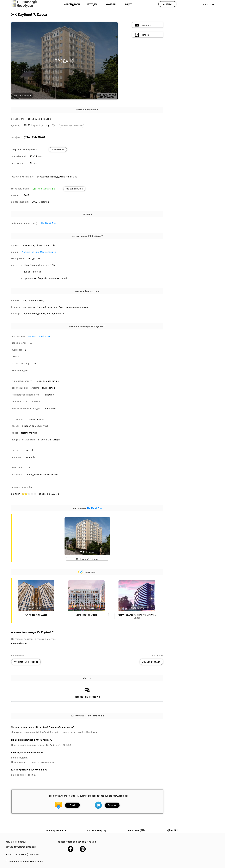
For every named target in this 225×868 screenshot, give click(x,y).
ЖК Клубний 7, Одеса (87, 559)
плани (142, 35)
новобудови (72, 4)
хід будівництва (74, 189)
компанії (112, 4)
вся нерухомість (56, 830)
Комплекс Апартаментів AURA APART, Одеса (137, 616)
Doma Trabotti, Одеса (86, 615)
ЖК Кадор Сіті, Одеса (36, 615)
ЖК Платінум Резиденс (26, 662)
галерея (143, 25)
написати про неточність (72, 126)
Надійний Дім (48, 223)
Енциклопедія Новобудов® (29, 861)
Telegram (112, 805)
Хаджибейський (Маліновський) (39, 252)
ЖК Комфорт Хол (151, 662)
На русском (208, 4)
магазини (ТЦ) (136, 830)
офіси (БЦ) (172, 830)
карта (129, 4)
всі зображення (23, 95)
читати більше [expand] (19, 643)
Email (72, 805)
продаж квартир (97, 830)
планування (58, 149)
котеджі (93, 4)
